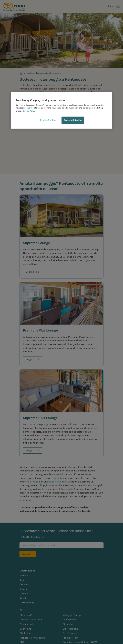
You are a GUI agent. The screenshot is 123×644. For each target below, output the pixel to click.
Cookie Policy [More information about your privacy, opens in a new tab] (29, 111)
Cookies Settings (48, 120)
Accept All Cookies (73, 120)
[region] (61, 110)
